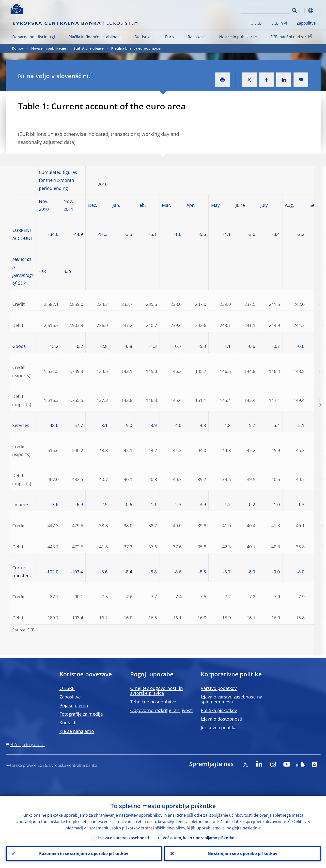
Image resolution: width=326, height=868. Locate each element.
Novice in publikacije (238, 37)
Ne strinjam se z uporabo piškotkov (242, 854)
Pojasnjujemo (74, 705)
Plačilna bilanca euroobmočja (136, 48)
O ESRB (67, 688)
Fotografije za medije (81, 714)
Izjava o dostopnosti (222, 719)
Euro (170, 37)
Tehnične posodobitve (153, 702)
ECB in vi (279, 23)
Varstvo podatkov (219, 688)
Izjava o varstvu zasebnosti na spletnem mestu (232, 699)
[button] (303, 11)
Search (294, 10)
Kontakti (68, 723)
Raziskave (197, 37)
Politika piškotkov (219, 710)
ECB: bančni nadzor (292, 37)
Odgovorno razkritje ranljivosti (162, 710)
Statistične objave (89, 48)
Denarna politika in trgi (34, 37)
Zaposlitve (306, 23)
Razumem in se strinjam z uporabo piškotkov (84, 854)
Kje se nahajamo (77, 731)
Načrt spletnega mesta (28, 745)
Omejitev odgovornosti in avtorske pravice (156, 691)
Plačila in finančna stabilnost (95, 37)
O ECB (256, 23)
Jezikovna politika (219, 727)
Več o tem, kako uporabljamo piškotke (198, 838)
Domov (18, 48)
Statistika (143, 37)
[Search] (266, 10)
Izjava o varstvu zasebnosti (124, 838)
